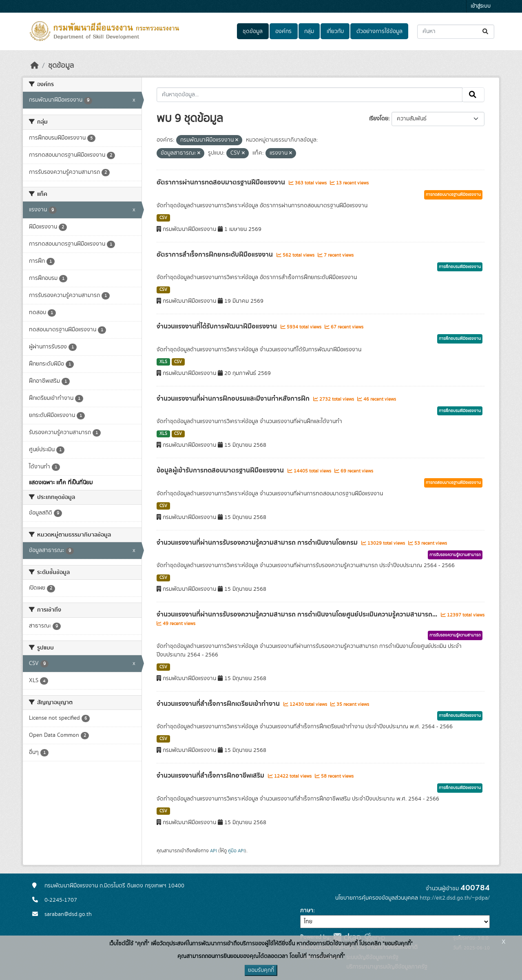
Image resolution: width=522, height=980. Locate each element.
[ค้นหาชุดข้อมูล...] (456, 32)
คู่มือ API (236, 851)
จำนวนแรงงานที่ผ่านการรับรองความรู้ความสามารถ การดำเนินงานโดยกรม (258, 543)
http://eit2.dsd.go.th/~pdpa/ (455, 898)
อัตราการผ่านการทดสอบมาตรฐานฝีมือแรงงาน (222, 182)
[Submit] (486, 32)
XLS (163, 362)
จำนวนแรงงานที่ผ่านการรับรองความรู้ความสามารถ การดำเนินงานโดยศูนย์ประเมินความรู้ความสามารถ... (298, 614)
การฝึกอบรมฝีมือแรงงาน (460, 267)
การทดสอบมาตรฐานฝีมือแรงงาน (453, 195)
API (213, 851)
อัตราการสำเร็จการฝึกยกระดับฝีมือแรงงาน (216, 255)
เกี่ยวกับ (335, 31)
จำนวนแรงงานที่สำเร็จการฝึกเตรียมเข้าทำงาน (219, 704)
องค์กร (283, 31)
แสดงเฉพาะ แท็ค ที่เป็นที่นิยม (61, 483)
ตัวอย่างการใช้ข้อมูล (379, 31)
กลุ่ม (309, 31)
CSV (163, 218)
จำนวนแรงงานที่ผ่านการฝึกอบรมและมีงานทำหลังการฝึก (234, 399)
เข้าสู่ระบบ (481, 6)
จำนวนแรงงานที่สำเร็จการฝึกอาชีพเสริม (211, 776)
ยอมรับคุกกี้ (261, 970)
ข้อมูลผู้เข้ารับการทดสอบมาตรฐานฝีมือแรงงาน (221, 470)
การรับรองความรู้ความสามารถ (455, 555)
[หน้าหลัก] (35, 66)
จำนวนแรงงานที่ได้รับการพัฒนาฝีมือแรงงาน (218, 326)
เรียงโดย (379, 119)
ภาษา (307, 911)
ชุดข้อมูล (253, 31)
